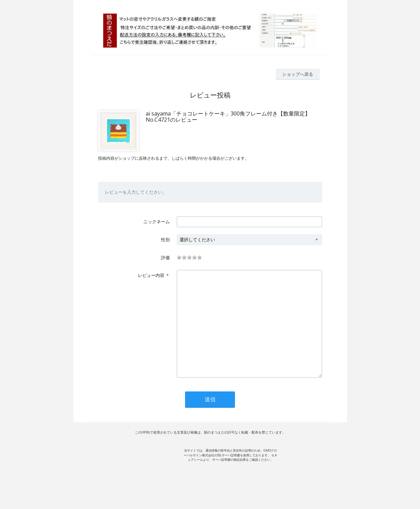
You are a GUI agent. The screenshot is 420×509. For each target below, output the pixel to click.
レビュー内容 (151, 275)
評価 (165, 258)
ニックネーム (157, 222)
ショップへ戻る (298, 74)
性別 (165, 240)
